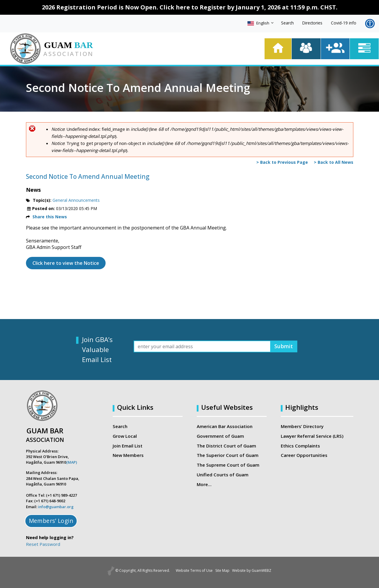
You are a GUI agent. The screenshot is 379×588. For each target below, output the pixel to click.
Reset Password (43, 544)
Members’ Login (51, 521)
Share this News (50, 217)
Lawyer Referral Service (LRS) (312, 436)
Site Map (223, 571)
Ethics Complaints (300, 445)
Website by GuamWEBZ (258, 571)
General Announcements (76, 200)
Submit (282, 346)
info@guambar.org (56, 507)
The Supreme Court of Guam (228, 465)
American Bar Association (225, 426)
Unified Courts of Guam (222, 474)
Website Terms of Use (189, 571)
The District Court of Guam (226, 445)
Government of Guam (220, 436)
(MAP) (72, 462)
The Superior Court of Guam (227, 455)
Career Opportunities (304, 455)
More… (204, 484)
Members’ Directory (302, 426)
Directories (312, 23)
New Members (128, 455)
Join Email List (128, 445)
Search (287, 23)
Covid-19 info (344, 23)
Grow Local (125, 436)
